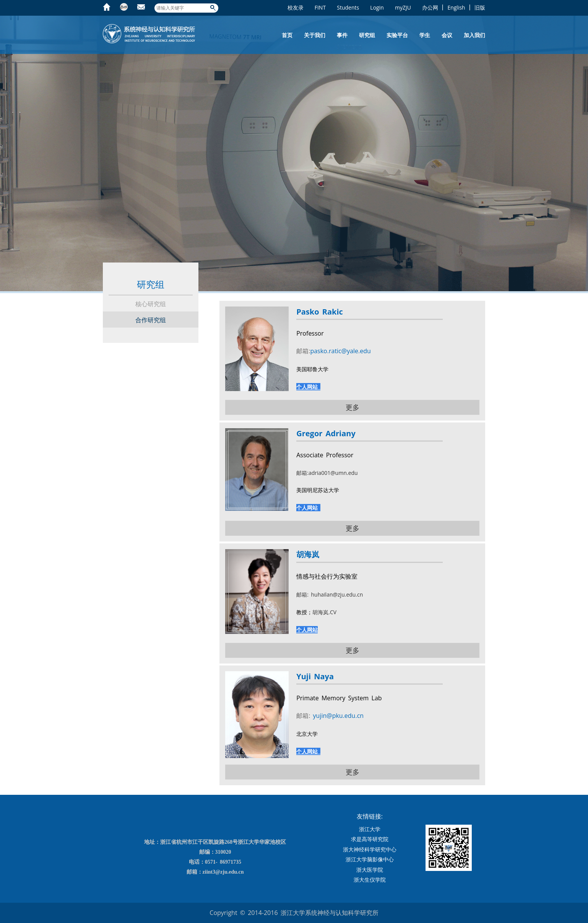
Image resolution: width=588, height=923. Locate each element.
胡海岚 (308, 554)
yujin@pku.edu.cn (337, 716)
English (456, 7)
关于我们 (315, 35)
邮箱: (302, 473)
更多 (352, 407)
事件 (342, 35)
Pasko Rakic (320, 312)
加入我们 (474, 35)
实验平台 (397, 35)
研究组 (367, 35)
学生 (425, 35)
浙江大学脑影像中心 (370, 859)
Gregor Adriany (326, 433)
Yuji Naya (315, 676)
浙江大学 (370, 829)
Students (348, 7)
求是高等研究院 (370, 839)
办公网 (430, 7)
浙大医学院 (370, 870)
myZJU (403, 7)
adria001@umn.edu (333, 473)
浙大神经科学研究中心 (370, 849)
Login (377, 7)
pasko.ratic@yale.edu (340, 351)
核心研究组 (151, 304)
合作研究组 (151, 320)
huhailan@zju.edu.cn (336, 594)
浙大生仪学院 (370, 880)
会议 (447, 35)
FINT (320, 7)
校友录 (296, 7)
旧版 (480, 7)
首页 (287, 35)
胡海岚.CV (324, 612)
